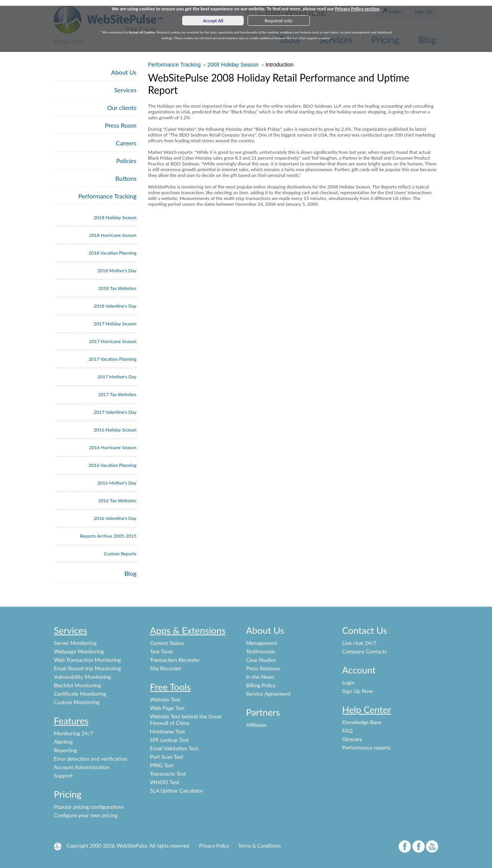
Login (348, 682)
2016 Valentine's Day (115, 518)
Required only (278, 21)
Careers (126, 143)
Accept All (213, 21)
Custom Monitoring (77, 702)
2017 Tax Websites (117, 394)
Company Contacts (364, 651)
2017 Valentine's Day (115, 412)
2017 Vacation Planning (113, 359)
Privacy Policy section (357, 9)
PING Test (162, 765)
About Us (124, 72)
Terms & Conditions (259, 846)
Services (125, 90)
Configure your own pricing (86, 815)
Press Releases (263, 668)
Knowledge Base (362, 722)
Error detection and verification (91, 759)
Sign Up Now (357, 691)
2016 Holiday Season (115, 430)
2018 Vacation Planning (113, 253)
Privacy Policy (214, 846)
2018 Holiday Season (115, 217)
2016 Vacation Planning (113, 465)
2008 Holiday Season (233, 65)
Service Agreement (268, 694)
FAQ (347, 731)
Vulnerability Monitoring (82, 677)
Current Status (167, 643)
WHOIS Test (165, 782)
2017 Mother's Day (117, 377)
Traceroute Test (168, 774)
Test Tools (161, 651)
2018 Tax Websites (117, 288)
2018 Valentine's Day (115, 306)
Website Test (165, 699)
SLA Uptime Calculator (177, 791)
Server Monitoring (75, 643)
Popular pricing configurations (89, 807)
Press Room (121, 125)
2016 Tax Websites (117, 501)
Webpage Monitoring (79, 651)
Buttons (126, 178)
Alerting (63, 742)
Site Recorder (166, 668)
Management (262, 643)
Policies (126, 161)
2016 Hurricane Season (113, 447)
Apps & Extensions (188, 630)
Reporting (65, 750)
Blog (130, 573)
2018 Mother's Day (117, 271)
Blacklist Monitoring (77, 685)
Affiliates (256, 725)
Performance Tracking (108, 196)
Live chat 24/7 (359, 643)
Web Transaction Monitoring (87, 660)
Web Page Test (167, 708)
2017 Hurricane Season (113, 341)
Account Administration (82, 767)
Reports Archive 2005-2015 (108, 536)
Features (71, 721)
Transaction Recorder (175, 660)
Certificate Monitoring (80, 694)
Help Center (367, 709)
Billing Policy (261, 685)
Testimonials (261, 651)
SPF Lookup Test (169, 740)
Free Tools (170, 687)
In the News (260, 677)
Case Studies (261, 660)
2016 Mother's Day (117, 483)
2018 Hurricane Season (113, 235)
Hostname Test (167, 731)
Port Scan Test (167, 757)
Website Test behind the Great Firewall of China (186, 720)
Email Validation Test (174, 748)
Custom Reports (120, 554)
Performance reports (366, 747)
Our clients (122, 107)
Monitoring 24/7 (74, 733)
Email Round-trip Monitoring (87, 668)
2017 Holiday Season (115, 324)
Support (63, 776)
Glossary (352, 739)
